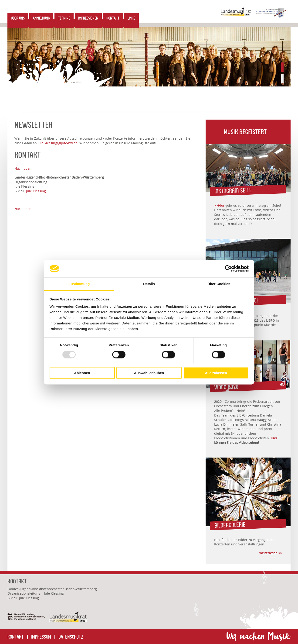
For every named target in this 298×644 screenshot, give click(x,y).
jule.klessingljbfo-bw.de (57, 143)
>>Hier (219, 205)
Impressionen (88, 18)
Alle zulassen (216, 373)
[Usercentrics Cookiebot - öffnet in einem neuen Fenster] (228, 269)
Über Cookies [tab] (219, 284)
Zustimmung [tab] (79, 284)
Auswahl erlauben (149, 373)
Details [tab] (149, 284)
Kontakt (113, 18)
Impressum (41, 637)
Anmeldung (41, 18)
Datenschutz (71, 637)
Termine (64, 18)
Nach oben (23, 168)
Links (131, 18)
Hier (274, 438)
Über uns (18, 18)
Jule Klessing (36, 191)
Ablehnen (82, 373)
